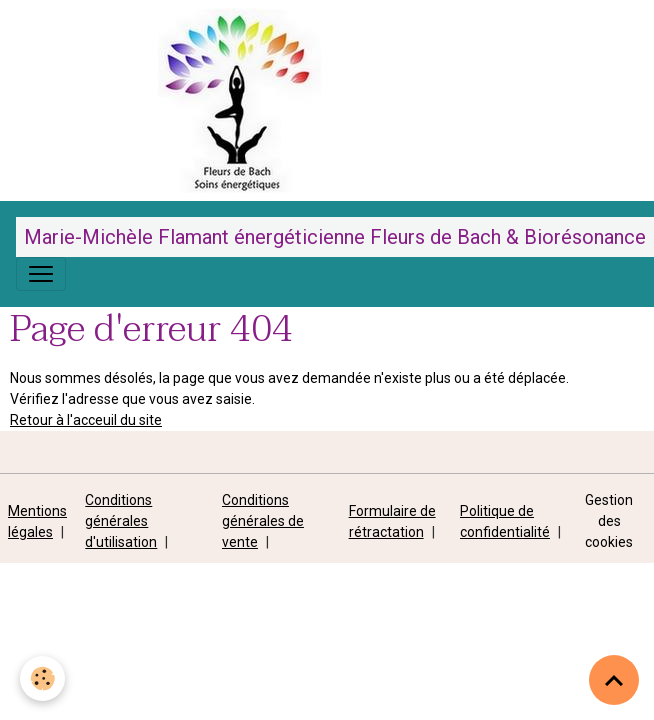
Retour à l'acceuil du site (86, 420)
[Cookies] (42, 678)
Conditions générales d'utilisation (121, 521)
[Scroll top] (614, 680)
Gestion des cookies (609, 521)
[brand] (335, 237)
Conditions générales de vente (263, 521)
